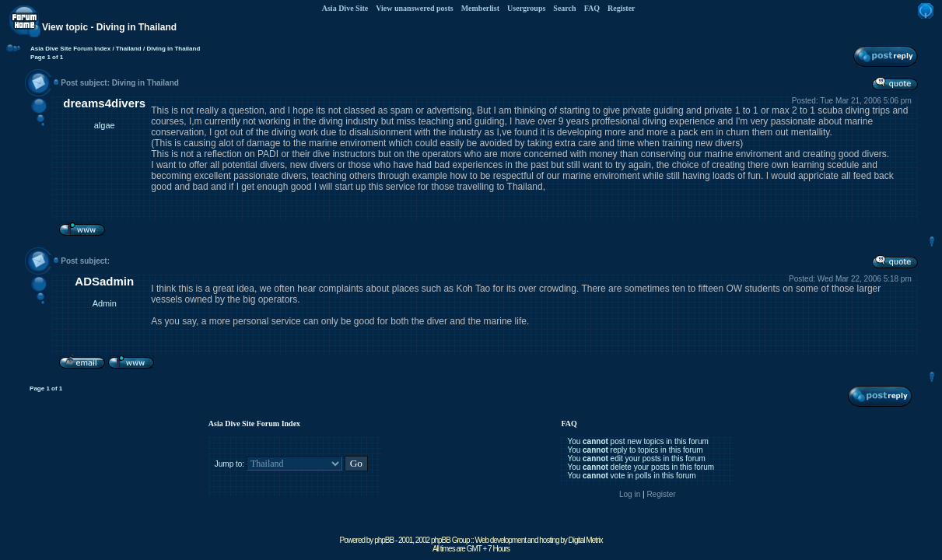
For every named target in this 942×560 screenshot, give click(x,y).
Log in (630, 494)
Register (622, 8)
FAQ (592, 8)
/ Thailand (126, 49)
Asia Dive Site (345, 8)
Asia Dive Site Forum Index (70, 49)
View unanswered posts (414, 8)
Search (564, 8)
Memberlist (480, 8)
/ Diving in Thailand (171, 49)
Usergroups (526, 8)
